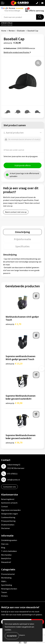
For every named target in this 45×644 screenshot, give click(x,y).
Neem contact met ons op (16, 212)
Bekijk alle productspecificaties (17, 52)
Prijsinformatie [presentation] (22, 239)
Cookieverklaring (8, 517)
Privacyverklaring (8, 521)
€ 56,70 (14, 442)
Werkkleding (6, 578)
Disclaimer (6, 528)
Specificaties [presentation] (22, 246)
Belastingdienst (8, 499)
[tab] (22, 232)
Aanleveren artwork (9, 503)
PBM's (4, 581)
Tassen (4, 592)
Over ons (5, 544)
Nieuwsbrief (6, 562)
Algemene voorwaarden (11, 510)
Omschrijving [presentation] (22, 232)
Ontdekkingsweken (9, 540)
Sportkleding (7, 585)
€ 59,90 (14, 403)
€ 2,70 (13, 324)
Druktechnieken (8, 525)
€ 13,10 (14, 363)
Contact (5, 506)
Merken (12, 31)
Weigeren (22, 635)
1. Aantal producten (14, 133)
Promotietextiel (8, 574)
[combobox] (19, 17)
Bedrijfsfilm (6, 558)
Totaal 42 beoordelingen (12, 11)
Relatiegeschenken (9, 589)
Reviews (12, 8)
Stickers (4, 596)
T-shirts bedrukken (9, 551)
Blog (3, 548)
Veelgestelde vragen (10, 514)
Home (4, 31)
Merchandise (6, 555)
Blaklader (21, 31)
